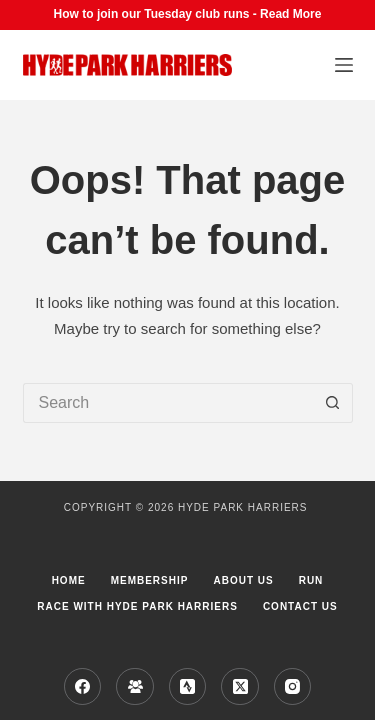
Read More (290, 14)
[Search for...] (168, 403)
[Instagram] (293, 687)
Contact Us (300, 606)
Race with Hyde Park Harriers (137, 606)
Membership (150, 580)
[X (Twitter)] (240, 687)
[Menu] (344, 65)
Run (311, 580)
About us (243, 580)
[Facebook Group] (135, 687)
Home (69, 580)
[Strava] (188, 687)
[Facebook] (83, 687)
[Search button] (333, 403)
